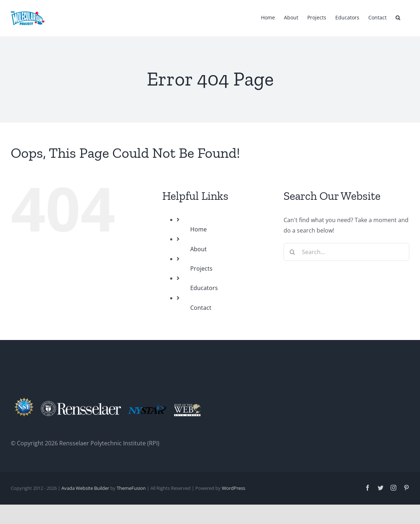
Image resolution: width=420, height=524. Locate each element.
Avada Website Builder (85, 488)
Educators (204, 288)
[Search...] (346, 252)
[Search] (293, 252)
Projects (201, 268)
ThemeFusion (131, 488)
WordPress (234, 488)
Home (199, 229)
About (199, 249)
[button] (398, 17)
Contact (201, 308)
